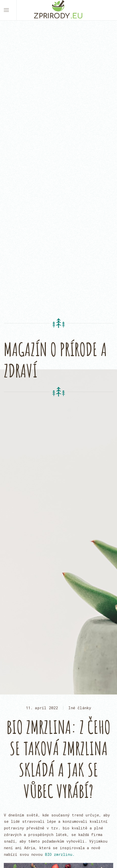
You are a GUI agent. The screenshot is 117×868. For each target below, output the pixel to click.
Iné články (80, 708)
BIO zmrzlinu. (60, 854)
